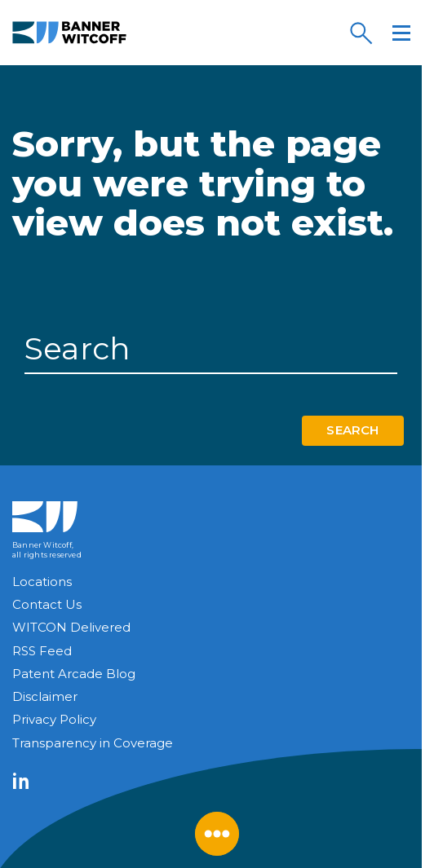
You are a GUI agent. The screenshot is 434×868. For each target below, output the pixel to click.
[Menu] (401, 33)
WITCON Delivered (71, 627)
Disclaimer (45, 696)
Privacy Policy (54, 719)
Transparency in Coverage (93, 743)
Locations (42, 582)
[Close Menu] (217, 834)
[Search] (361, 33)
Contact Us (47, 604)
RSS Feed (42, 651)
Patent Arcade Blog (74, 674)
